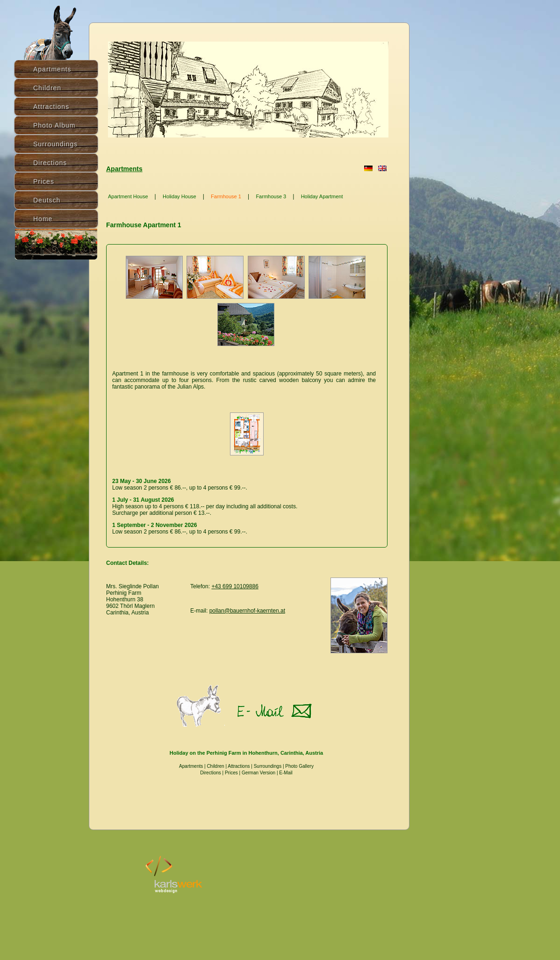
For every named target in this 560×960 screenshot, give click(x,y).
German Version (258, 773)
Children (215, 766)
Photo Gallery (299, 766)
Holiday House (179, 196)
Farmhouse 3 (271, 196)
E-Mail (286, 773)
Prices (231, 773)
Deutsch (47, 200)
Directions (50, 163)
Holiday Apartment (322, 196)
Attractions (239, 766)
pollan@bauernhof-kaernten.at (247, 611)
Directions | (212, 773)
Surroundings (268, 766)
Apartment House (128, 196)
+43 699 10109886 (235, 586)
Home (43, 219)
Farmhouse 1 (226, 196)
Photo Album (54, 125)
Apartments (124, 169)
